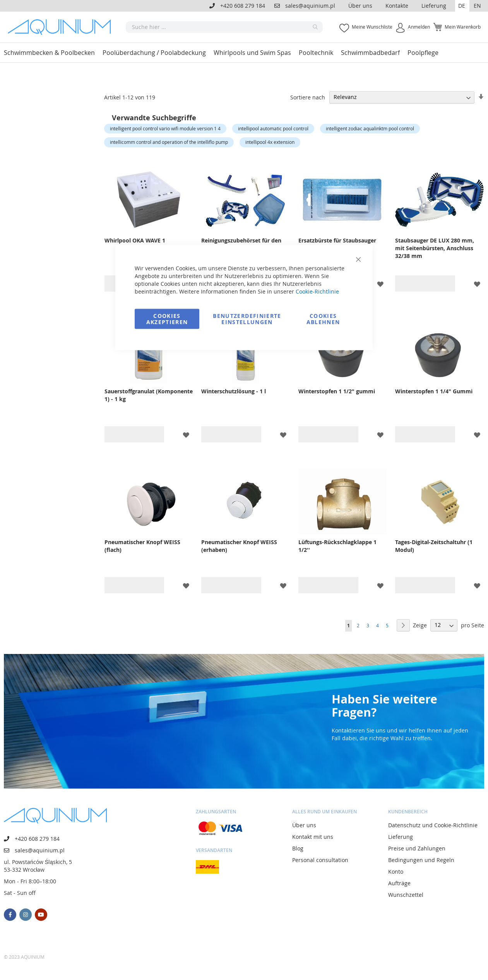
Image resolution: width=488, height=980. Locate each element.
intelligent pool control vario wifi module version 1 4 (165, 128)
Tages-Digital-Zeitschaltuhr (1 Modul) (434, 546)
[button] (462, 6)
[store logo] (62, 27)
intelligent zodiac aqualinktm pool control (370, 128)
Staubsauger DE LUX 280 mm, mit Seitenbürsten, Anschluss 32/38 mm (435, 248)
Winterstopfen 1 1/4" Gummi (434, 391)
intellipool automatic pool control (273, 128)
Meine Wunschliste (372, 27)
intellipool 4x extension (270, 142)
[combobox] (224, 27)
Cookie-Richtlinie (317, 291)
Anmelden (419, 27)
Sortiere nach (308, 97)
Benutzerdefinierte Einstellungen (247, 319)
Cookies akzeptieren (167, 319)
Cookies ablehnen (323, 319)
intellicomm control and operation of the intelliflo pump (169, 142)
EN (477, 6)
